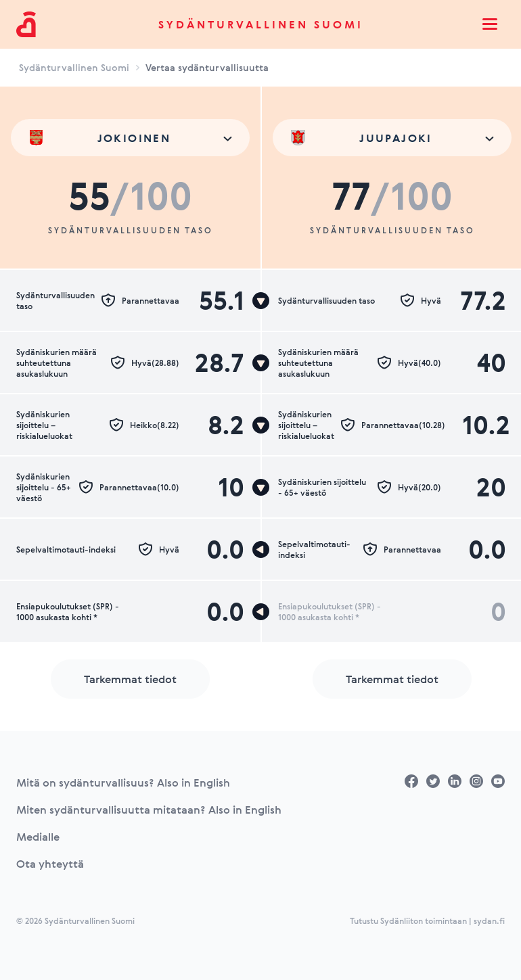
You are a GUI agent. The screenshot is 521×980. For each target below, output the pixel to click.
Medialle (38, 837)
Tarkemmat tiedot (130, 679)
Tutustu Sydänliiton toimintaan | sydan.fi (427, 920)
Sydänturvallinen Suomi (261, 24)
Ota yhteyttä (50, 864)
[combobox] (130, 138)
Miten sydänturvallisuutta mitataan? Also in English (149, 810)
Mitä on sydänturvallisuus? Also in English (123, 783)
